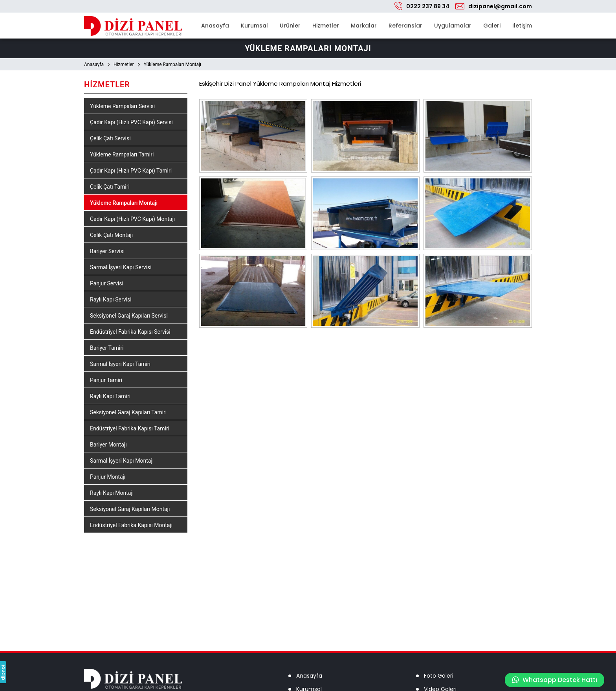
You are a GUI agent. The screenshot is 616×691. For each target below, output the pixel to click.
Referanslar (405, 26)
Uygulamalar (453, 26)
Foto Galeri (439, 676)
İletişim (522, 26)
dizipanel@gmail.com (500, 6)
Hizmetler (326, 26)
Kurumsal (254, 26)
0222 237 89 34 (428, 6)
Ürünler (290, 26)
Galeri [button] (492, 26)
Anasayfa (215, 26)
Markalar (364, 26)
